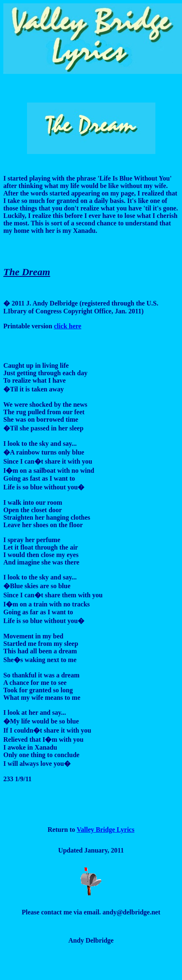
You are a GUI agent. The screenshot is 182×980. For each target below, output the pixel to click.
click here (68, 326)
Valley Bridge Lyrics (105, 830)
